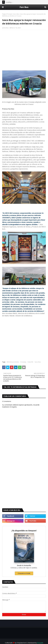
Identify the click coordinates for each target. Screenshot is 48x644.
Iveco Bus (16, 14)
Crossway (23, 362)
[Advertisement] (24, 47)
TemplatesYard (22, 643)
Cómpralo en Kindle (24, 573)
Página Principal (7, 14)
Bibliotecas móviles (13, 362)
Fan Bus (24, 7)
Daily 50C (30, 362)
